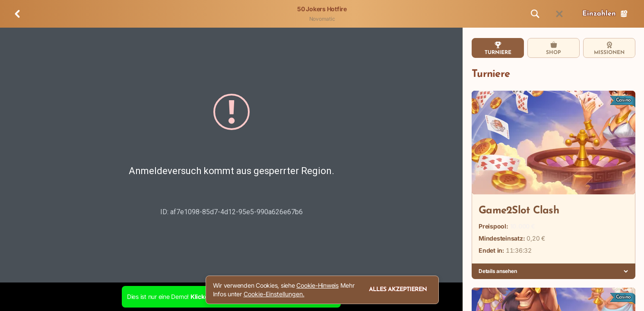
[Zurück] (17, 14)
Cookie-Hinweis (317, 285)
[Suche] (535, 14)
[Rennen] (559, 14)
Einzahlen (605, 14)
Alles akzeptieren (398, 290)
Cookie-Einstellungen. (274, 294)
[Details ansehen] (626, 271)
